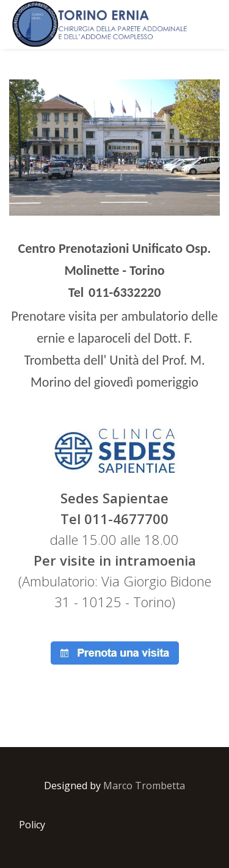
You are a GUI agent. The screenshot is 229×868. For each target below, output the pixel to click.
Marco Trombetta (144, 737)
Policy (32, 776)
